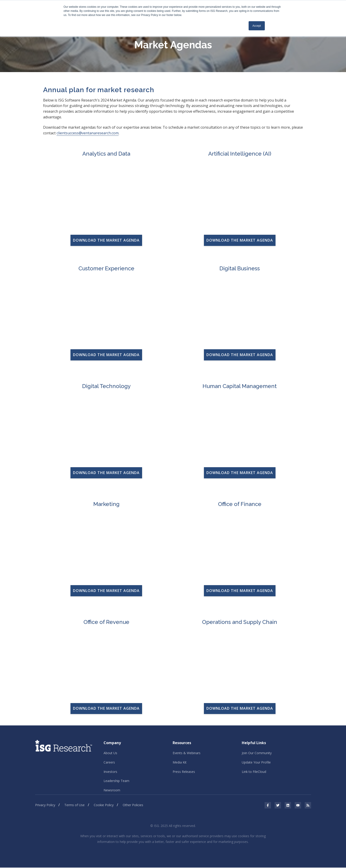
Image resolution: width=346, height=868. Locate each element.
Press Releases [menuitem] (184, 772)
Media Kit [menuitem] (180, 762)
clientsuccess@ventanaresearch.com (88, 133)
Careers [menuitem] (109, 762)
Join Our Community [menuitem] (257, 753)
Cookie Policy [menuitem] (104, 806)
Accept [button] (257, 26)
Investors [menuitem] (110, 772)
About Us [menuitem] (110, 753)
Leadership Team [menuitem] (116, 781)
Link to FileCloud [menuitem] (254, 772)
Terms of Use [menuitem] (74, 806)
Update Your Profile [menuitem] (256, 762)
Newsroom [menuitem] (112, 791)
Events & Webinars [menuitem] (187, 753)
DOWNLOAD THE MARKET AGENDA (106, 240)
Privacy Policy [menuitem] (45, 806)
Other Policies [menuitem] (133, 806)
